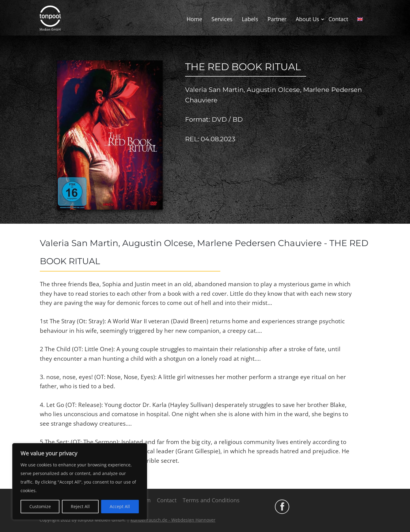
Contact (338, 19)
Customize (40, 506)
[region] (80, 481)
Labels (250, 19)
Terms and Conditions (211, 500)
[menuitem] (360, 19)
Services (222, 19)
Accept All (120, 506)
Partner (277, 19)
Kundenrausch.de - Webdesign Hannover (173, 520)
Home (194, 19)
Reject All (80, 506)
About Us (307, 19)
